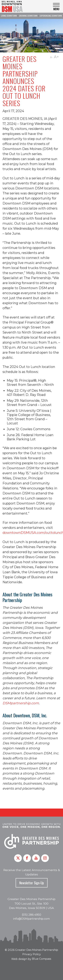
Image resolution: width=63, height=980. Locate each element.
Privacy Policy (32, 954)
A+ (56, 57)
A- (51, 57)
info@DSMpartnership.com (32, 919)
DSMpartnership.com (21, 703)
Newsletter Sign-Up (32, 883)
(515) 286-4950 (32, 915)
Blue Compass (41, 959)
